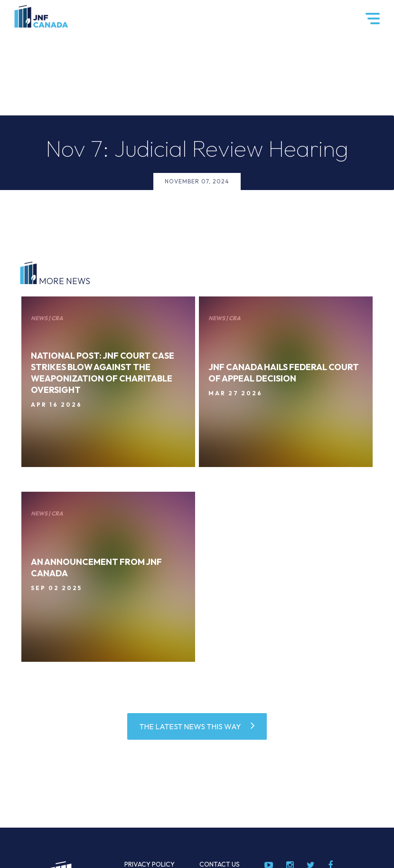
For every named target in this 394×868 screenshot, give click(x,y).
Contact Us (220, 864)
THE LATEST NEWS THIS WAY (190, 726)
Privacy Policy (150, 864)
